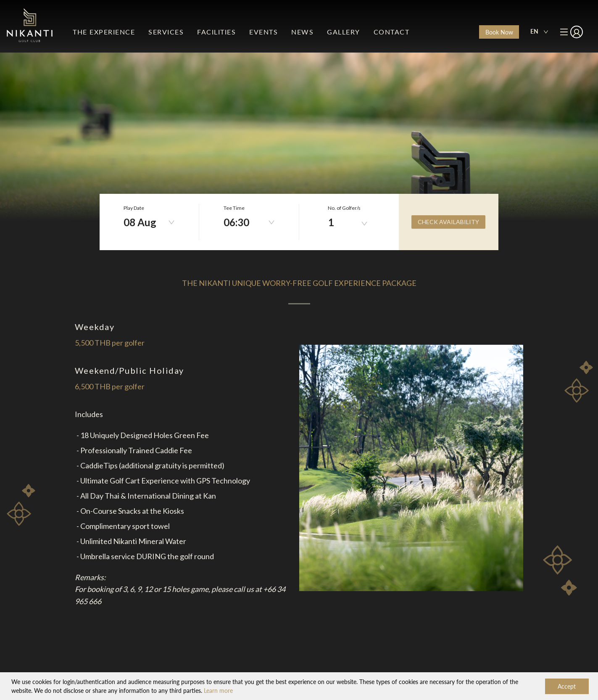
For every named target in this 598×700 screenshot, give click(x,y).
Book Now (499, 32)
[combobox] (539, 32)
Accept (567, 686)
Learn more (218, 691)
